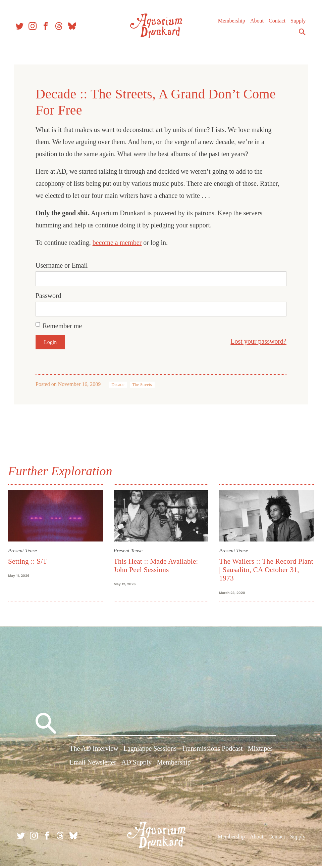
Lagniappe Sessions (150, 751)
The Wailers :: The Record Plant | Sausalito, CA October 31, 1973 (261, 569)
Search (301, 35)
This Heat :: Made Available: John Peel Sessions (157, 565)
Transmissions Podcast (212, 751)
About (255, 23)
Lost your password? (258, 341)
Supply (296, 23)
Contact (275, 23)
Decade (118, 385)
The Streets (142, 385)
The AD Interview (94, 751)
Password (48, 296)
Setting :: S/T (30, 560)
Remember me (62, 326)
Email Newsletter (93, 766)
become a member (117, 243)
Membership (230, 23)
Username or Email (62, 265)
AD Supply (137, 766)
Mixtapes (260, 751)
